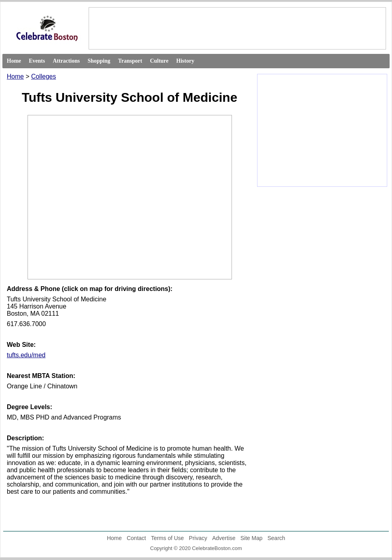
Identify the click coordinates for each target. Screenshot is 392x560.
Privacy (198, 538)
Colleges (44, 76)
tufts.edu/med (26, 355)
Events (37, 61)
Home (14, 61)
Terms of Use (167, 538)
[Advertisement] (237, 28)
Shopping (99, 61)
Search (276, 538)
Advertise (224, 538)
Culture (159, 61)
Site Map (251, 538)
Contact (136, 538)
